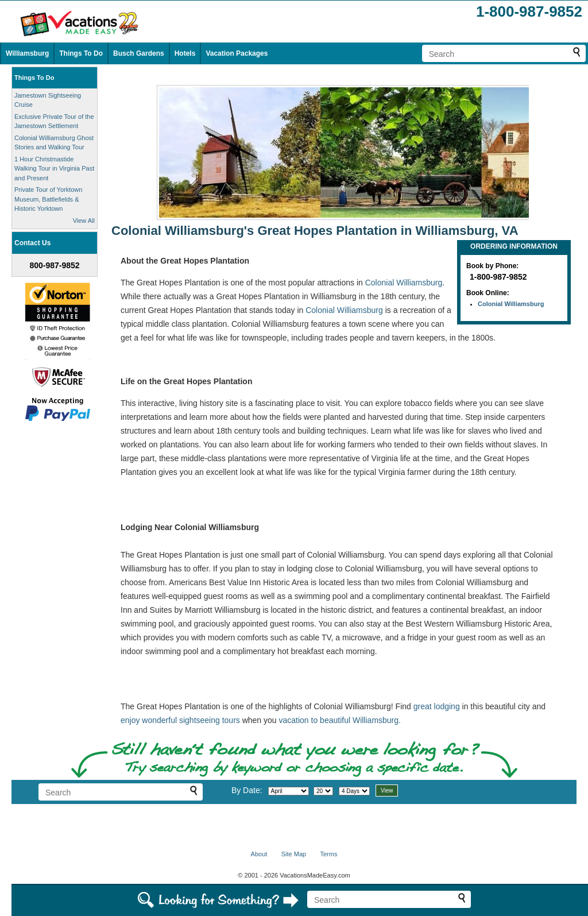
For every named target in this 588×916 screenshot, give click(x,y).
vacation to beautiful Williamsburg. (340, 720)
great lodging (437, 706)
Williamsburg (27, 53)
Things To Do (81, 53)
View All (84, 221)
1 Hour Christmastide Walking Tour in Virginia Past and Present (54, 169)
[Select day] (323, 791)
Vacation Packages (237, 53)
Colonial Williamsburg (511, 304)
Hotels (185, 53)
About (259, 854)
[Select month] (289, 791)
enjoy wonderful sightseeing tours (180, 720)
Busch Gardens (139, 53)
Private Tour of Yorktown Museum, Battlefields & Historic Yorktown (48, 199)
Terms (328, 854)
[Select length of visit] (354, 791)
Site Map (294, 854)
